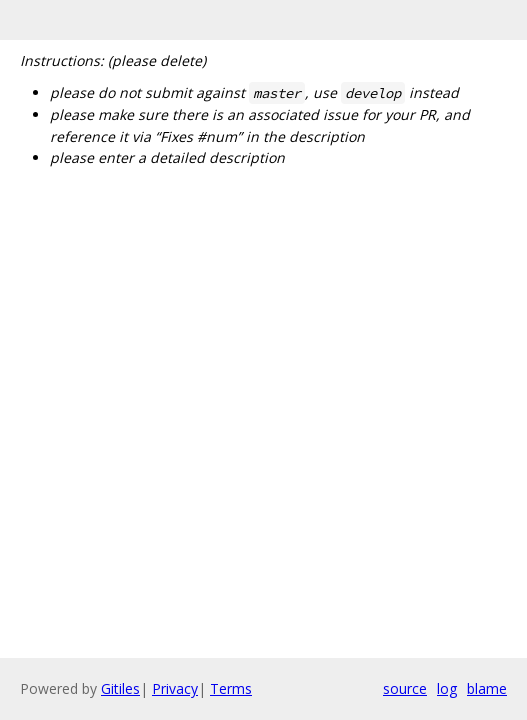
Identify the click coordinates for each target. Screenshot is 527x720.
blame (487, 688)
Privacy (175, 688)
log (447, 688)
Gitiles (120, 688)
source (405, 688)
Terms (231, 688)
